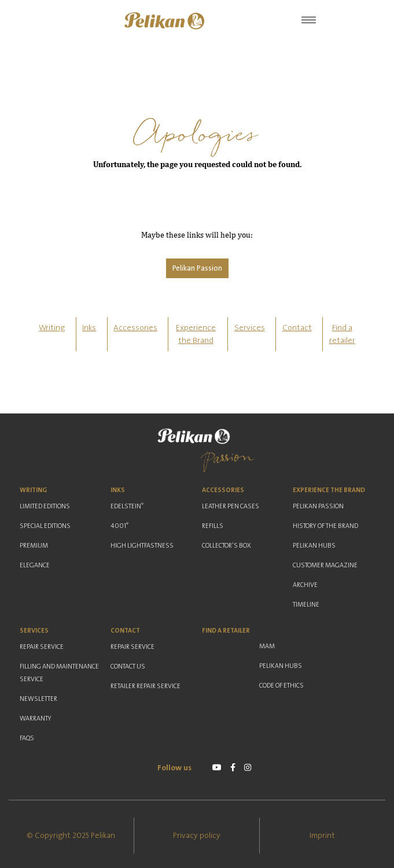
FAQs (27, 738)
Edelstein (127, 506)
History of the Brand (325, 526)
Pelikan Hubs (314, 546)
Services (250, 328)
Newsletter (38, 699)
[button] (164, 21)
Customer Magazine (325, 565)
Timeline (306, 605)
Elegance (35, 565)
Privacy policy (197, 836)
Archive (305, 585)
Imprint (322, 836)
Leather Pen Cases (231, 506)
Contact (297, 328)
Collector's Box (227, 546)
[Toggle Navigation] (309, 21)
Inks (89, 328)
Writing (52, 328)
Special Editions (45, 526)
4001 (119, 526)
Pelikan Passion (197, 268)
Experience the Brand (329, 490)
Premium (34, 546)
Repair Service (42, 647)
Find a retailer (226, 631)
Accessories (135, 328)
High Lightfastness (142, 546)
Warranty (36, 719)
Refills (213, 526)
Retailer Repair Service (146, 686)
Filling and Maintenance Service (59, 673)
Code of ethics (281, 686)
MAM (267, 646)
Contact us (128, 666)
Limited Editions (45, 506)
